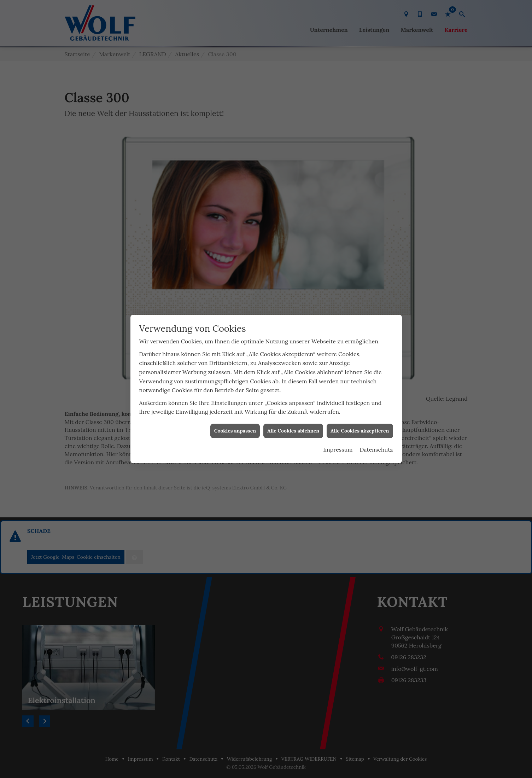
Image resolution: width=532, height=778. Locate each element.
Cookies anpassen (235, 379)
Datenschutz (376, 398)
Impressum (338, 398)
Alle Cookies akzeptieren (360, 379)
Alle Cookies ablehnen (293, 379)
